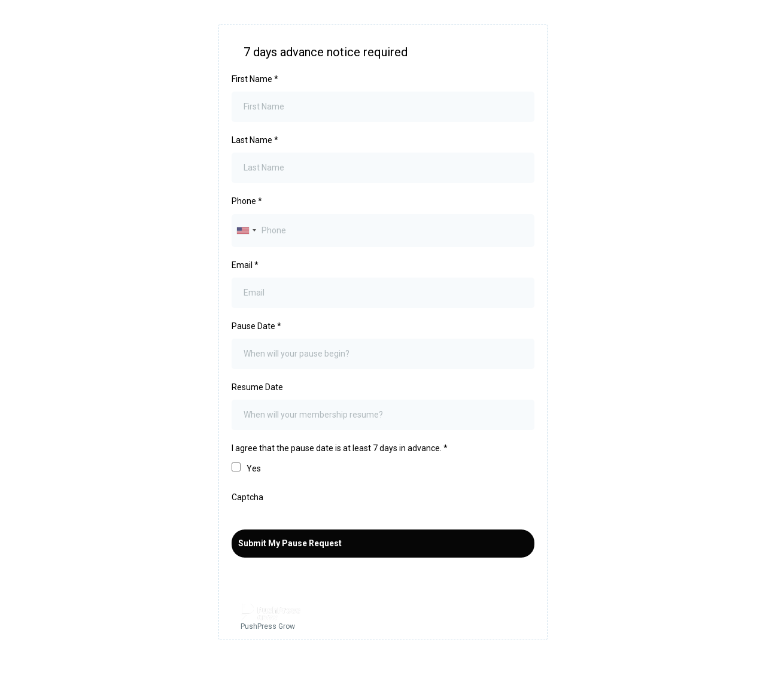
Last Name (255, 140)
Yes (254, 468)
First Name (255, 79)
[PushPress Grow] (383, 619)
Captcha (247, 497)
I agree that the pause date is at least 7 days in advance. (340, 448)
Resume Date (257, 387)
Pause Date (256, 326)
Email (245, 265)
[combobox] (246, 231)
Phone (247, 201)
